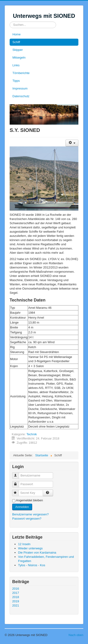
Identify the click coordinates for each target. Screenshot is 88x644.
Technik (32, 434)
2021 (16, 605)
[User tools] (72, 143)
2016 (16, 589)
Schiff (16, 42)
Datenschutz (21, 96)
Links (16, 65)
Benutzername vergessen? (30, 514)
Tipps (16, 81)
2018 (16, 597)
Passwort (18, 482)
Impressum (20, 88)
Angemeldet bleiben (29, 500)
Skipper (18, 50)
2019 (16, 601)
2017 (16, 593)
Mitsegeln (19, 58)
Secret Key (17, 491)
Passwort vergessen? (27, 519)
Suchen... (10, 22)
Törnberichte (21, 73)
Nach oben (76, 635)
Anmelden (22, 507)
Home (17, 34)
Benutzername (18, 474)
